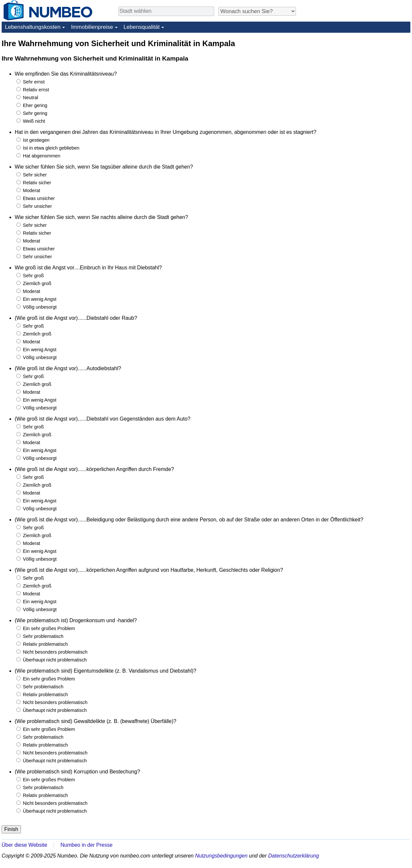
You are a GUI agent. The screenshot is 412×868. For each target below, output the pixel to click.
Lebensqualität (142, 27)
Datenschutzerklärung (294, 856)
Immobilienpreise (92, 27)
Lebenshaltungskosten (33, 27)
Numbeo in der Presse (86, 845)
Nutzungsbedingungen (221, 856)
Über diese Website (24, 845)
